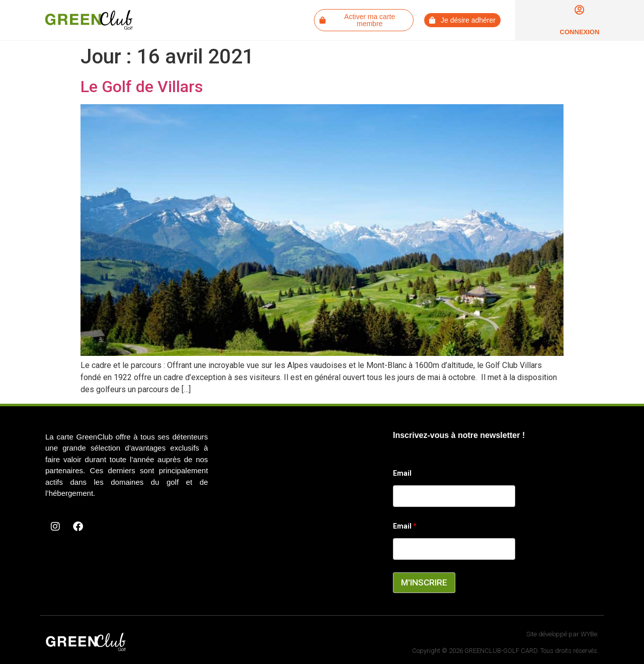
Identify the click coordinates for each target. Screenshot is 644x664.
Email (402, 473)
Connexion (580, 32)
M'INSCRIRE (424, 582)
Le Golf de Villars (142, 87)
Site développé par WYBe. (562, 634)
